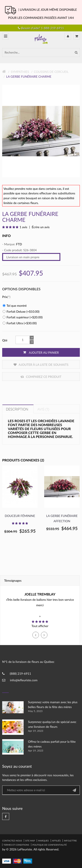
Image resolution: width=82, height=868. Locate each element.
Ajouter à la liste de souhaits (41, 365)
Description (17, 409)
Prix (5, 297)
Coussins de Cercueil (51, 72)
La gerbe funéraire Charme (29, 76)
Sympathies (20, 72)
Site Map (30, 841)
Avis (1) (43, 409)
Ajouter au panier (41, 352)
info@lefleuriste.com (24, 680)
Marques (43, 841)
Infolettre (70, 841)
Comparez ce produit (41, 377)
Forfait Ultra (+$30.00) (20, 323)
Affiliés (56, 841)
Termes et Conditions (16, 845)
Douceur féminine (20, 516)
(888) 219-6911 (20, 673)
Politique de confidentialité (50, 845)
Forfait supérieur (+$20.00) (23, 317)
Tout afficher (40, 626)
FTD (19, 244)
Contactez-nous (12, 841)
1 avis (23, 227)
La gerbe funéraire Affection (62, 518)
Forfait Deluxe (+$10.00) (21, 311)
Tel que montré (15, 306)
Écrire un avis (40, 227)
